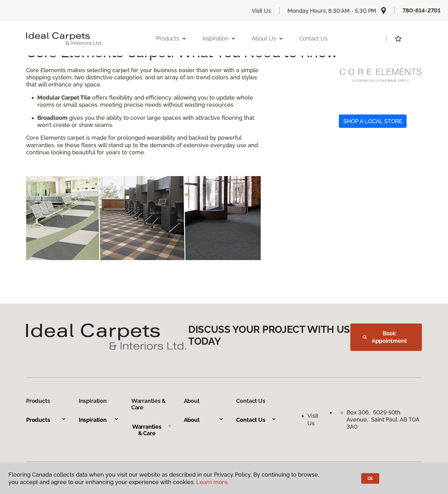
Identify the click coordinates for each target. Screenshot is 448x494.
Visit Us (261, 11)
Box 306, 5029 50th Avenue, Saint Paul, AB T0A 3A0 (383, 420)
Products (46, 420)
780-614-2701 (422, 10)
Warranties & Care (152, 430)
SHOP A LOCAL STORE (373, 121)
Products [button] (171, 38)
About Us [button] (268, 38)
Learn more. (213, 482)
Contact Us (313, 38)
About (204, 420)
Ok (370, 478)
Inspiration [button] (219, 38)
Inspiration (99, 420)
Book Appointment (385, 337)
